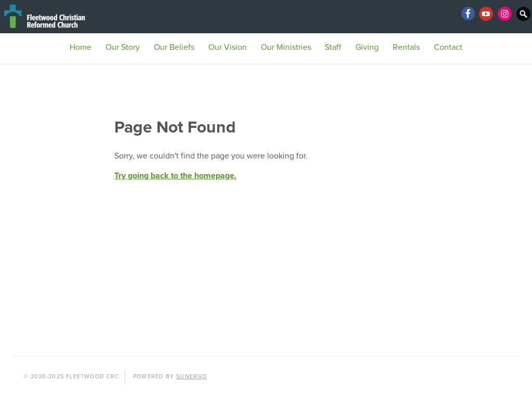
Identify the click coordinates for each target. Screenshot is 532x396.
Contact (448, 47)
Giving (367, 47)
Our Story (123, 47)
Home (81, 47)
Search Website (524, 14)
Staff (333, 47)
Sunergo (191, 377)
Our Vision (228, 47)
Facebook (468, 14)
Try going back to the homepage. (175, 176)
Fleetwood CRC (62, 17)
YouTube (486, 14)
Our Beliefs (174, 47)
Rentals (406, 47)
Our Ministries (286, 47)
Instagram (505, 14)
